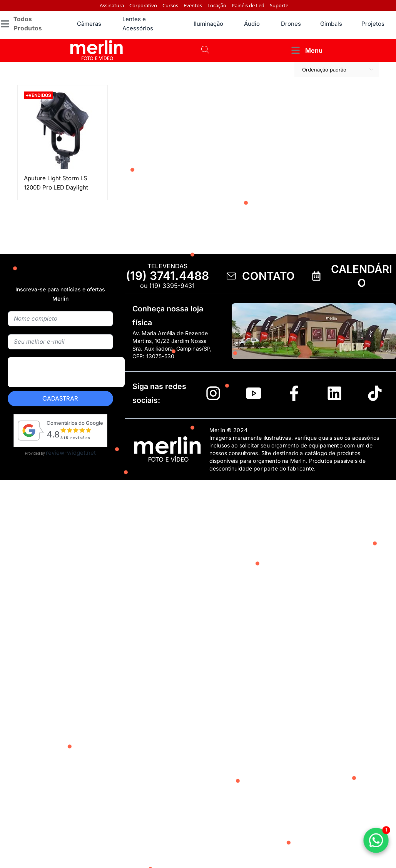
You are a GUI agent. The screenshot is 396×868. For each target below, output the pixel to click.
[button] (30, 24)
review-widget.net (71, 453)
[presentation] (66, 390)
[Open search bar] (205, 50)
